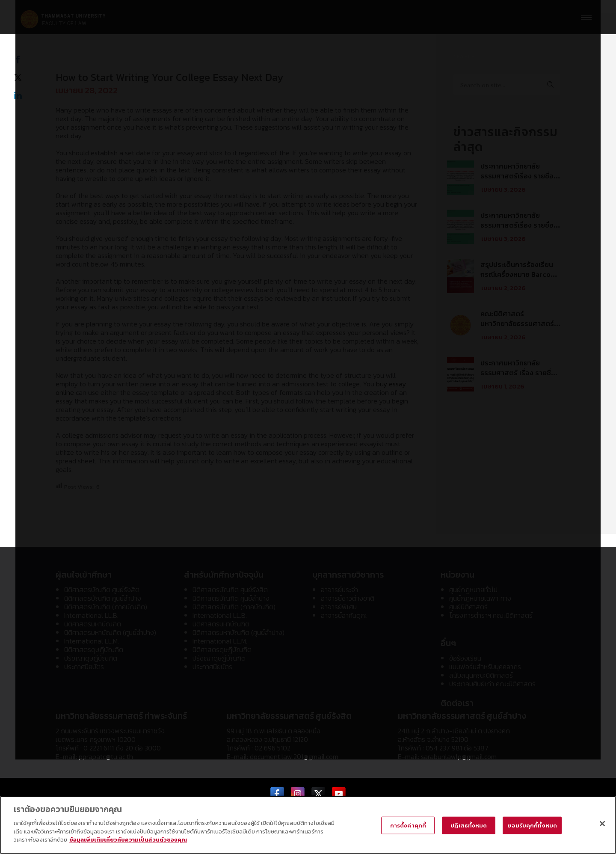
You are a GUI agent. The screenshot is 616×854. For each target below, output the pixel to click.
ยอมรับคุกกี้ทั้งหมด (532, 825)
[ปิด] (602, 824)
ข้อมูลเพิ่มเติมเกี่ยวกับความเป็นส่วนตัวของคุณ (128, 840)
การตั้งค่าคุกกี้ (408, 825)
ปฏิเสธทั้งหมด (469, 825)
